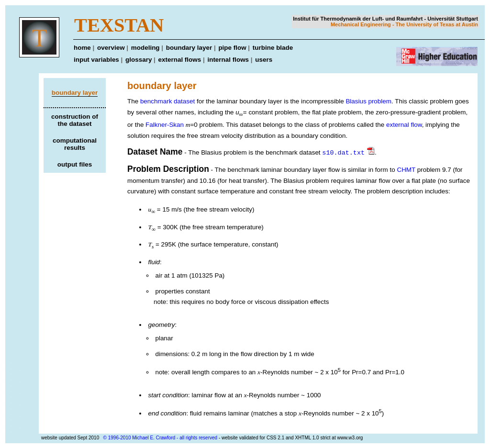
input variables (96, 60)
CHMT (406, 169)
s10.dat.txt (343, 152)
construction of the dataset (75, 120)
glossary (139, 60)
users (264, 60)
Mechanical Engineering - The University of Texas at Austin (404, 24)
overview (111, 48)
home (82, 48)
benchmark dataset (167, 101)
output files (75, 164)
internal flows (228, 60)
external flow (404, 125)
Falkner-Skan (166, 125)
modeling (145, 48)
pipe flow (232, 48)
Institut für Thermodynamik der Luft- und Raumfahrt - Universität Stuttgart (385, 19)
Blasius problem (368, 101)
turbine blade (273, 48)
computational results (75, 144)
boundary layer (189, 48)
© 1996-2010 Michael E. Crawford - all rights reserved (161, 437)
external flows (180, 60)
